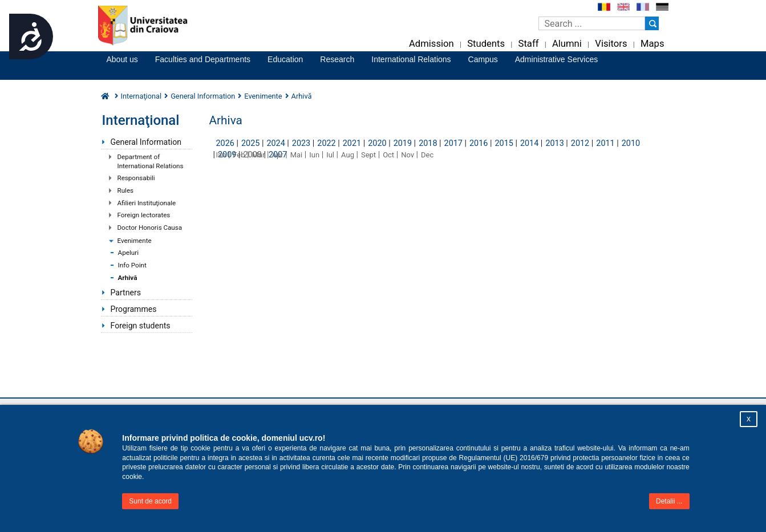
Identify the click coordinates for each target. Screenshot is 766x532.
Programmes (134, 309)
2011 (605, 143)
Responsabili (136, 178)
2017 (453, 143)
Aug (348, 155)
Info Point (132, 265)
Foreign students (141, 326)
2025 (250, 143)
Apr (277, 155)
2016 (479, 143)
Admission (431, 44)
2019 (403, 143)
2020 (377, 143)
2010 (631, 143)
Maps (652, 44)
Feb (239, 155)
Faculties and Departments (203, 59)
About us (122, 59)
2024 (275, 143)
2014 (529, 143)
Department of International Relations (151, 161)
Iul (330, 155)
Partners (126, 293)
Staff (529, 44)
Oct (388, 155)
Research (337, 59)
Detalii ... (669, 501)
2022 (326, 143)
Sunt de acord (150, 501)
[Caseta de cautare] (592, 23)
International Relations (411, 59)
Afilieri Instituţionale (147, 203)
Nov (408, 155)
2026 (225, 143)
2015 (504, 143)
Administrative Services (557, 59)
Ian (221, 155)
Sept (368, 155)
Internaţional (141, 96)
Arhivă (128, 278)
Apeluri (129, 253)
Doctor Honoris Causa (150, 228)
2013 (554, 143)
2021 (352, 143)
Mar (259, 155)
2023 (301, 143)
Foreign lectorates (144, 215)
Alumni (567, 44)
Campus (483, 59)
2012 (580, 143)
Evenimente (135, 241)
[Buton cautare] (652, 23)
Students (486, 44)
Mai (297, 155)
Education (285, 59)
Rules (126, 190)
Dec (427, 155)
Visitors (611, 44)
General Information (146, 142)
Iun (314, 155)
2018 (428, 143)
